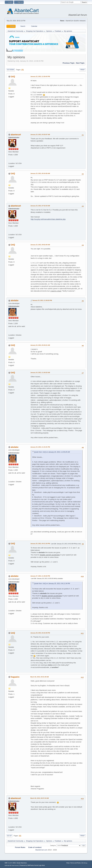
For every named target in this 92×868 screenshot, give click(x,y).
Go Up (9, 836)
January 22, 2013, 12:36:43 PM (40, 76)
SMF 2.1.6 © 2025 (10, 863)
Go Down (11, 70)
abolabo (15, 300)
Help (68, 863)
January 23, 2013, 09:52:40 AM (40, 245)
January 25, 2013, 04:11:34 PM (40, 544)
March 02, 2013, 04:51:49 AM (40, 677)
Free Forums (15, 865)
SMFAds (7, 865)
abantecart (16, 135)
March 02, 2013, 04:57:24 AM (40, 798)
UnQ (13, 77)
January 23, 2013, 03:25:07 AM (40, 135)
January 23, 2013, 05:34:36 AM (40, 173)
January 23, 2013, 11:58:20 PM (42, 300)
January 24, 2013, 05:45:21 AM (40, 345)
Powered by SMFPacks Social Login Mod (32, 865)
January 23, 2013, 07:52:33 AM (40, 206)
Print (83, 70)
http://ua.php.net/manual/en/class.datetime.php (48, 219)
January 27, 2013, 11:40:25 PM (40, 576)
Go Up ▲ (85, 863)
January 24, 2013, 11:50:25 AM (40, 373)
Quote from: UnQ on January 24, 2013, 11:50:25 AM (52, 452)
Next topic (80, 63)
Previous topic (69, 63)
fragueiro (15, 677)
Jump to (53, 846)
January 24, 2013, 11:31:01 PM (40, 447)
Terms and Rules (75, 863)
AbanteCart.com (41, 850)
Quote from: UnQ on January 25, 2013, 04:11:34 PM (52, 584)
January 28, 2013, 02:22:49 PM (40, 633)
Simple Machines (22, 863)
